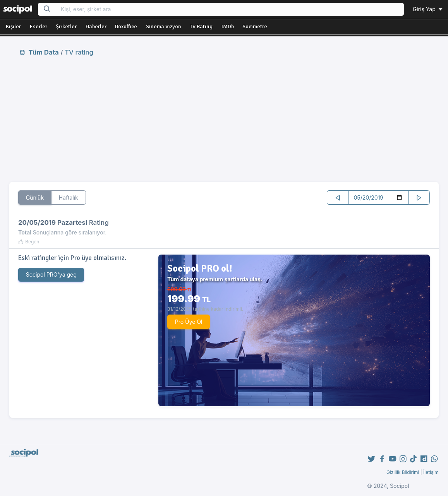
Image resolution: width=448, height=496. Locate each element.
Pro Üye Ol (189, 322)
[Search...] (230, 9)
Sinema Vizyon (164, 27)
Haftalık (69, 198)
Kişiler (13, 27)
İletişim (431, 472)
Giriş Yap (428, 9)
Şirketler (66, 27)
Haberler (96, 27)
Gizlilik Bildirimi (403, 472)
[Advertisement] (224, 119)
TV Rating (201, 27)
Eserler (39, 27)
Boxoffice (126, 27)
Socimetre (255, 27)
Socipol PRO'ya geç (51, 275)
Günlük (35, 198)
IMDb (228, 27)
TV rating (79, 52)
